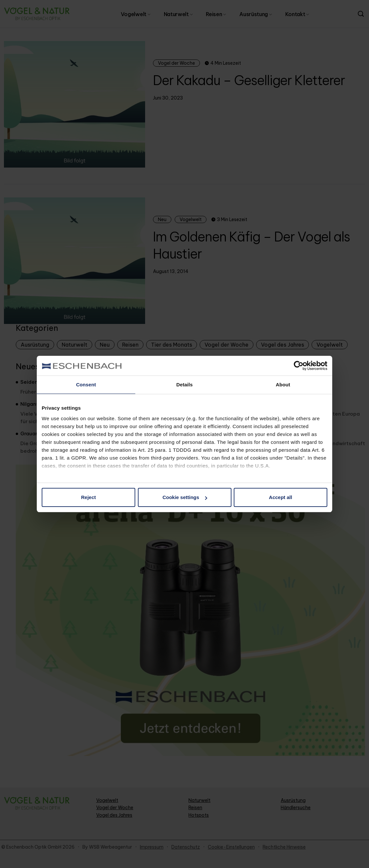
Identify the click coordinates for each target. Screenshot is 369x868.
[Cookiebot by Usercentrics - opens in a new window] (299, 366)
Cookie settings (185, 497)
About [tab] (283, 385)
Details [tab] (185, 385)
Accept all (281, 497)
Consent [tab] (86, 385)
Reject (88, 497)
